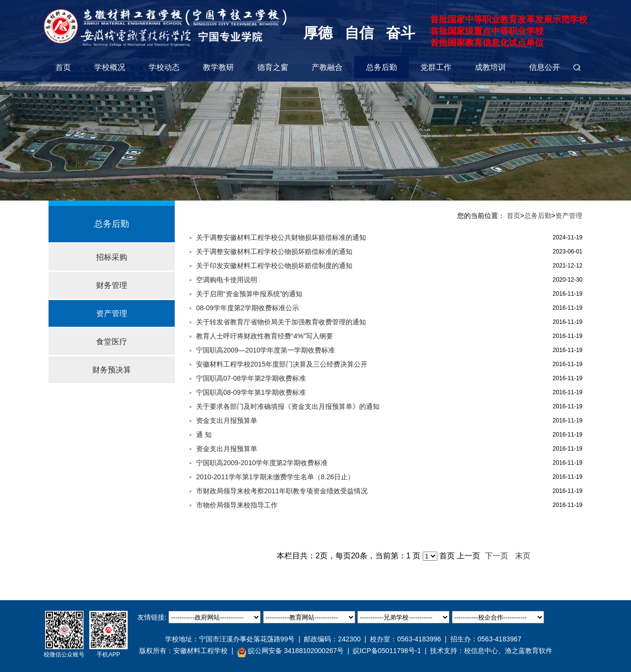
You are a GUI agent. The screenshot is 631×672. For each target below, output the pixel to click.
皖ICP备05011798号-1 (387, 651)
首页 (63, 67)
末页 (523, 556)
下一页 (497, 556)
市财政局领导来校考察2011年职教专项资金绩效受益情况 (282, 491)
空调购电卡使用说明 (227, 280)
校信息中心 (481, 651)
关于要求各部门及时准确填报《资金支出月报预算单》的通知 (288, 406)
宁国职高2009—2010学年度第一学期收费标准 (266, 350)
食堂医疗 (112, 342)
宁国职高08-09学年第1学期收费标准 (251, 392)
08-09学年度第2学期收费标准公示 (248, 308)
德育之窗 (273, 67)
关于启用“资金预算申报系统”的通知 (249, 294)
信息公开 (545, 67)
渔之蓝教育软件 (529, 651)
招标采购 (112, 257)
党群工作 (436, 67)
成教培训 (490, 67)
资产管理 (112, 313)
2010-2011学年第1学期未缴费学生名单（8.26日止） (275, 477)
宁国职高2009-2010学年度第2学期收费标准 (262, 463)
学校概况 (110, 67)
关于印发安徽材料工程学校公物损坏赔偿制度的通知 (274, 266)
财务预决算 (112, 370)
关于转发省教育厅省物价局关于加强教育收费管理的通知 (281, 322)
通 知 (204, 435)
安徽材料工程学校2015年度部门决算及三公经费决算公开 (282, 364)
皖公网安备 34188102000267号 (290, 651)
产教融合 (327, 67)
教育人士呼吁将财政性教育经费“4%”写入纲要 (265, 336)
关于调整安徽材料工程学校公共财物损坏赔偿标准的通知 (281, 237)
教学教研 (218, 67)
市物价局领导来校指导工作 (237, 505)
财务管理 (112, 285)
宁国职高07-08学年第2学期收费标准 (251, 378)
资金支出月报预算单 (227, 420)
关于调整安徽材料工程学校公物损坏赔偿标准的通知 (274, 252)
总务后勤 (382, 67)
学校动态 (164, 67)
